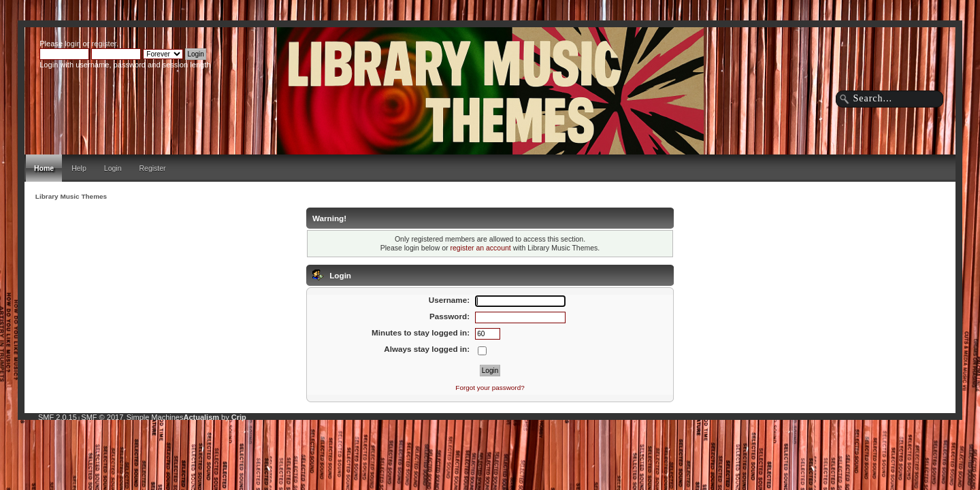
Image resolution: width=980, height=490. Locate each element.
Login (113, 168)
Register (153, 168)
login (72, 44)
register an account (480, 248)
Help (79, 168)
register (104, 44)
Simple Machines (155, 417)
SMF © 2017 (102, 417)
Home (44, 168)
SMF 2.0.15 (58, 417)
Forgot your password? (490, 388)
